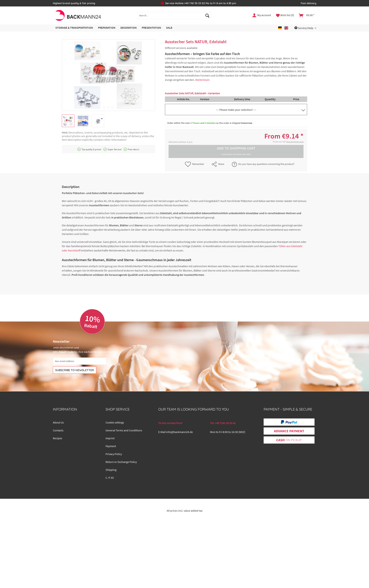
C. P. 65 (110, 478)
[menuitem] (174, 17)
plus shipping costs (295, 142)
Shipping (111, 470)
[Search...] (174, 15)
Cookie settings (115, 422)
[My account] (262, 15)
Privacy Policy (114, 454)
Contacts (58, 430)
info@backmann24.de (179, 432)
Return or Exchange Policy (121, 462)
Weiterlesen (203, 80)
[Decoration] (129, 28)
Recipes (58, 438)
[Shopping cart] (307, 15)
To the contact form (170, 423)
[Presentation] (151, 28)
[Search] (207, 15)
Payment (111, 446)
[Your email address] (80, 361)
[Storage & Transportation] (74, 28)
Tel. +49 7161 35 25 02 (223, 423)
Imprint (110, 438)
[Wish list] (285, 15)
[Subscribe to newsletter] (75, 370)
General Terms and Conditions (124, 430)
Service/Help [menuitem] (304, 28)
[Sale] (169, 28)
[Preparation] (107, 28)
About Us (58, 422)
